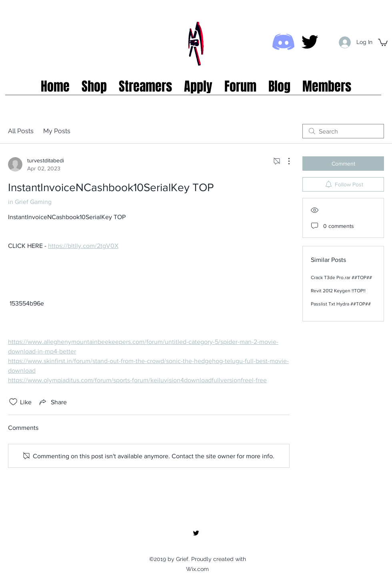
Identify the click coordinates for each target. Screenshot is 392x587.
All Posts (21, 131)
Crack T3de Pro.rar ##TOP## (341, 278)
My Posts (57, 131)
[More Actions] (285, 161)
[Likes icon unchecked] (13, 402)
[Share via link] (52, 402)
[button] (383, 42)
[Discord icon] (283, 42)
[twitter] (310, 42)
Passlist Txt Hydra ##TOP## (341, 304)
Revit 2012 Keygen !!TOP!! (338, 291)
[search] (343, 131)
